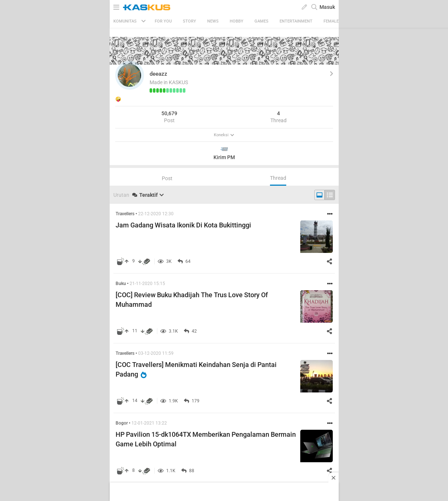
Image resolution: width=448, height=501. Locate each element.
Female (331, 21)
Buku (121, 284)
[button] (130, 75)
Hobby (237, 21)
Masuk (327, 7)
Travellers (125, 214)
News (213, 21)
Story (189, 21)
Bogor (122, 423)
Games (261, 21)
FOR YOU (163, 21)
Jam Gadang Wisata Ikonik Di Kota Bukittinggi (183, 225)
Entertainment (296, 21)
